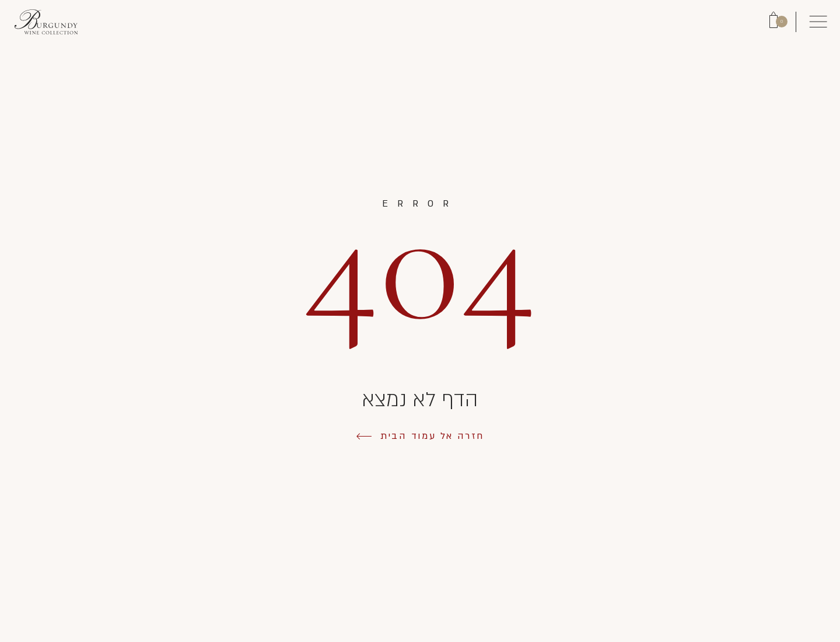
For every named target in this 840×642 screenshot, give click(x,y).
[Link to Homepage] (46, 22)
